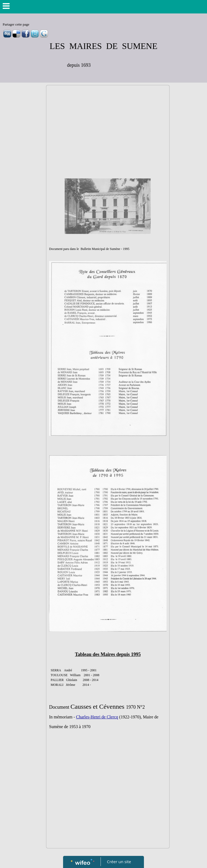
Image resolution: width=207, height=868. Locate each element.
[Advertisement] (108, 128)
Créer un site (119, 862)
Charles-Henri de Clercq (97, 717)
